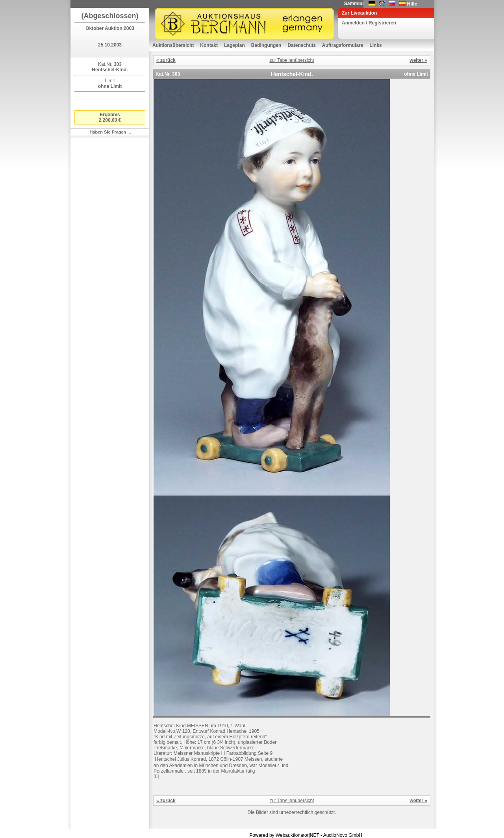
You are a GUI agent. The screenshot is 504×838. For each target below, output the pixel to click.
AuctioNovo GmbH (343, 835)
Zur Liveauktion (359, 13)
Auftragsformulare (343, 45)
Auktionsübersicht (173, 45)
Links (375, 45)
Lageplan (234, 45)
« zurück (166, 60)
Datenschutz (301, 45)
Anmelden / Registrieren (369, 23)
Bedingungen (266, 45)
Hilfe (412, 4)
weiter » (418, 60)
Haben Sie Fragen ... (110, 132)
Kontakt (209, 45)
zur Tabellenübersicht (292, 60)
